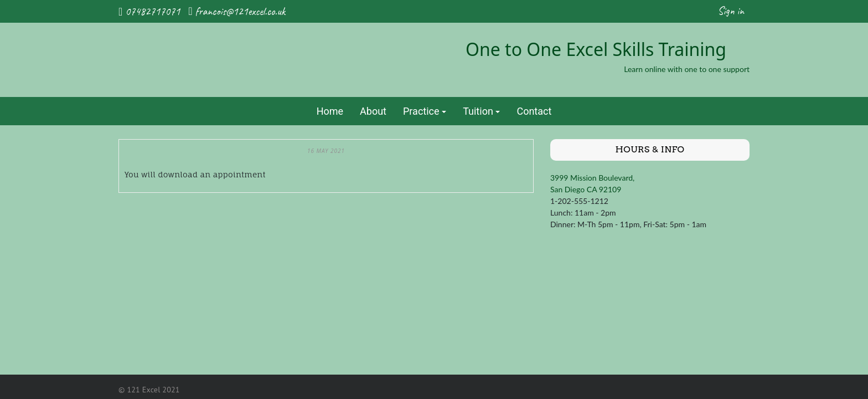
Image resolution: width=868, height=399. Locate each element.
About (373, 111)
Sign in (731, 11)
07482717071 (153, 11)
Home (330, 111)
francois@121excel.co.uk (240, 11)
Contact (534, 111)
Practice (421, 111)
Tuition (478, 111)
